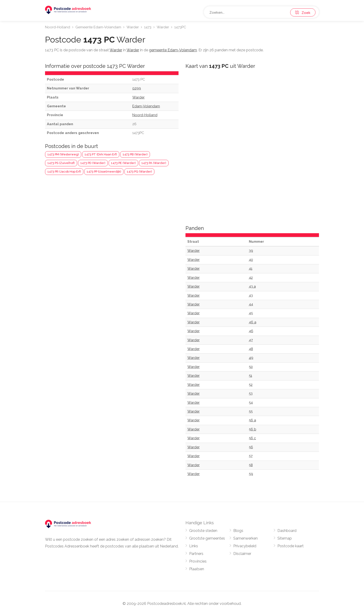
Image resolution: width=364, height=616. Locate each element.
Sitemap (285, 538)
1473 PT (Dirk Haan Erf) (101, 154)
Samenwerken (245, 538)
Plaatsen (197, 569)
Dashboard (287, 531)
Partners (196, 554)
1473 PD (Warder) (93, 163)
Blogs (238, 531)
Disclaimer (242, 554)
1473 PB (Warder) (135, 154)
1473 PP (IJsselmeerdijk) (104, 172)
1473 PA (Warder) (154, 163)
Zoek (303, 13)
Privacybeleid (245, 546)
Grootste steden (203, 531)
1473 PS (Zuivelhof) (61, 163)
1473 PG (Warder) (139, 172)
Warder (133, 27)
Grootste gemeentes (207, 538)
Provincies (198, 561)
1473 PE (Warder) (123, 163)
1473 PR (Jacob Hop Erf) (64, 172)
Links (194, 546)
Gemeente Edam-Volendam (98, 27)
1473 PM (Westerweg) (63, 154)
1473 (148, 27)
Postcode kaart (291, 546)
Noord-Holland (58, 27)
